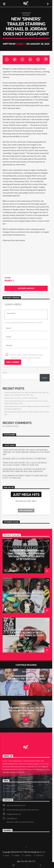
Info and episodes (27, 503)
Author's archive (27, 281)
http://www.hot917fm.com (16, 798)
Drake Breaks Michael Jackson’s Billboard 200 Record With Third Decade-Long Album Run (24, 463)
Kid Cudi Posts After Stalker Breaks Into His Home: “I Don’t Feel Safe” (27, 703)
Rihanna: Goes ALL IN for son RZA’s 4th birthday (21, 390)
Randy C (22, 44)
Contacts (40, 848)
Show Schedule (11, 778)
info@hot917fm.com (14, 806)
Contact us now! (11, 784)
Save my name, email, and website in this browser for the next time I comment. (30, 347)
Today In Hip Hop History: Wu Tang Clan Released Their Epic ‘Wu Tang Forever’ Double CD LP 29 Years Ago (26, 445)
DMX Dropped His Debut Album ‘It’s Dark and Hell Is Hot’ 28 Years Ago (26, 469)
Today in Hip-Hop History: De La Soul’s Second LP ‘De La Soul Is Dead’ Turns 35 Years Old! (26, 456)
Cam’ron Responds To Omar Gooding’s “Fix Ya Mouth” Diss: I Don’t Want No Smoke (27, 671)
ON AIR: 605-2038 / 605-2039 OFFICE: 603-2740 (23, 802)
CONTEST (28, 848)
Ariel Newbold (14, 601)
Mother (43, 844)
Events (8, 781)
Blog (7, 848)
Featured (27, 15)
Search (5, 365)
